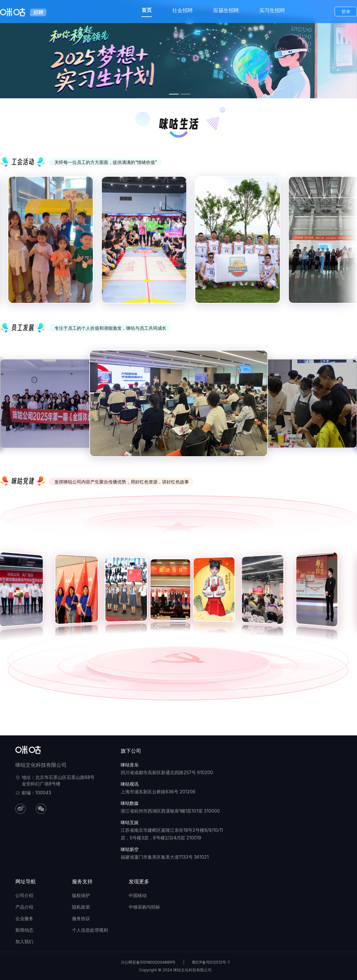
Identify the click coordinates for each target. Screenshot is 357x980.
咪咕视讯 (130, 784)
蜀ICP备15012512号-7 (211, 962)
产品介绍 (24, 907)
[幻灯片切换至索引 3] (174, 94)
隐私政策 (81, 907)
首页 (147, 10)
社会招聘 (183, 10)
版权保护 (81, 895)
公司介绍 (24, 895)
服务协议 (81, 918)
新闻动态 (24, 930)
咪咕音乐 (130, 765)
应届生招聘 (226, 10)
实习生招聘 (272, 10)
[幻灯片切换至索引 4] (185, 94)
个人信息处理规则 (90, 930)
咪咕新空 (130, 849)
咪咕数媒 (130, 803)
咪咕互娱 (130, 822)
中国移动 (138, 895)
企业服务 (24, 918)
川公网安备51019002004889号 (148, 962)
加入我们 (24, 941)
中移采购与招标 (144, 907)
